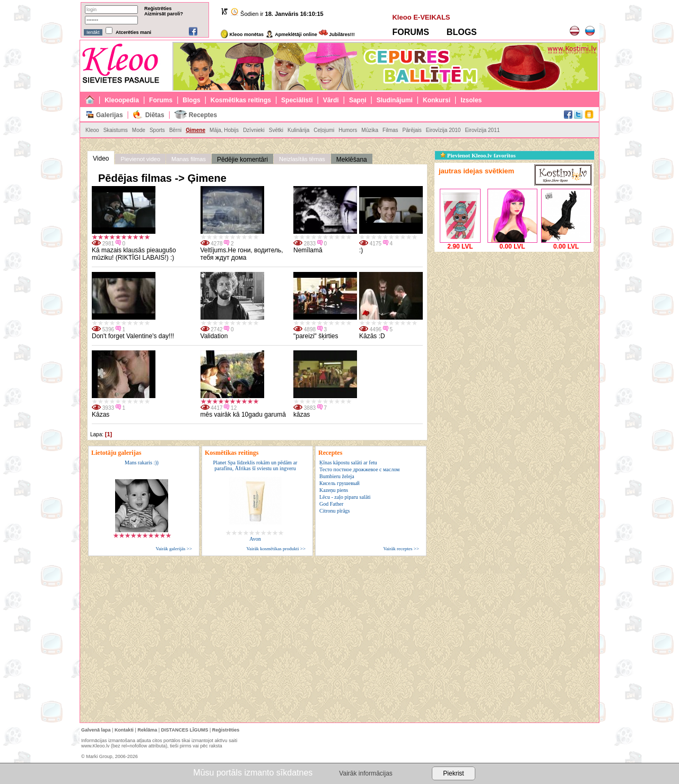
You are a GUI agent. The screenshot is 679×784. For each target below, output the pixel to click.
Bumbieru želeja (337, 476)
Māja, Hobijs (224, 130)
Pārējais (412, 130)
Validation (214, 336)
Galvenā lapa (96, 730)
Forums (161, 100)
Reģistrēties (158, 8)
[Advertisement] (514, 321)
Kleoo (92, 130)
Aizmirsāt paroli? (164, 14)
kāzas (302, 415)
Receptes (203, 115)
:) (361, 250)
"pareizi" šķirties (316, 336)
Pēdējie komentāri (242, 160)
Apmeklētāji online (291, 34)
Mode (139, 130)
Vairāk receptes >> (401, 549)
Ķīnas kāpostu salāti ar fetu (348, 463)
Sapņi (358, 100)
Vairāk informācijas (365, 773)
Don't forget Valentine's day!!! (133, 336)
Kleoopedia (122, 100)
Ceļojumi (324, 130)
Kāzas (101, 415)
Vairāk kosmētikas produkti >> (276, 549)
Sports (157, 130)
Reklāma (147, 730)
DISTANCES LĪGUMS (185, 730)
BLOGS (462, 32)
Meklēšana (352, 160)
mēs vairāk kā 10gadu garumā (243, 415)
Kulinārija (298, 130)
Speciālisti (297, 100)
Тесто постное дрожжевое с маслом (359, 469)
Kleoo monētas (242, 34)
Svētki (276, 130)
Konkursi (437, 100)
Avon (255, 539)
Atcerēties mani (133, 32)
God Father (331, 504)
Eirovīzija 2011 (482, 130)
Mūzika (370, 130)
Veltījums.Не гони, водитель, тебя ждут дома (242, 254)
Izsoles (471, 100)
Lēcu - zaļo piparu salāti (345, 497)
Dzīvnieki (254, 130)
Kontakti (124, 730)
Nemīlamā (308, 250)
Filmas (390, 130)
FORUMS (410, 32)
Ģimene (195, 130)
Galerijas (110, 115)
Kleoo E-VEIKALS (421, 17)
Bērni (175, 130)
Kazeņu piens (334, 490)
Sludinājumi (395, 100)
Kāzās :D (372, 336)
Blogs (191, 100)
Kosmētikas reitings (241, 100)
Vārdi (331, 100)
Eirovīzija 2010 (443, 130)
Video (101, 158)
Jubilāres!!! (337, 34)
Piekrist (453, 773)
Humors (348, 130)
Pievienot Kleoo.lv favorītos (478, 155)
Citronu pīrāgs (335, 511)
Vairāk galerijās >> (174, 549)
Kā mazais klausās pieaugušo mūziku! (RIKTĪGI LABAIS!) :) (134, 254)
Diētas (155, 115)
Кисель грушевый (339, 483)
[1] (108, 434)
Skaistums (116, 130)
